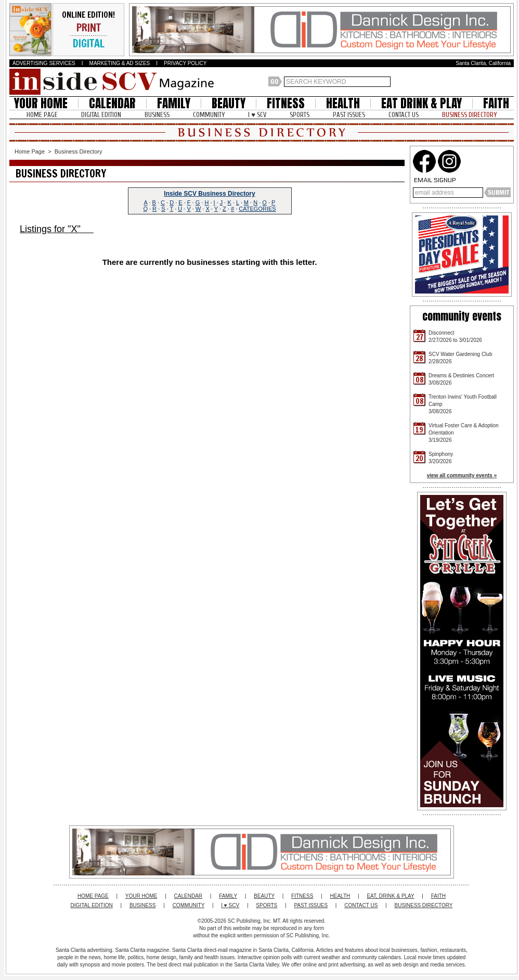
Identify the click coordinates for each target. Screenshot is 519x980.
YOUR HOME (41, 103)
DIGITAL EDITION (101, 115)
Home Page (30, 151)
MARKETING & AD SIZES (120, 63)
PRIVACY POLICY (185, 63)
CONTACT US (404, 115)
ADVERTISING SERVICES (44, 63)
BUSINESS (157, 115)
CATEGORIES (257, 209)
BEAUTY (229, 103)
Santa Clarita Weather (509, 82)
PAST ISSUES (349, 115)
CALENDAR (112, 103)
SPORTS (300, 115)
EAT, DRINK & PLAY (390, 896)
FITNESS (286, 103)
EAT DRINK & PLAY (421, 103)
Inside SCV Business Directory (209, 194)
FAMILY (174, 103)
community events (462, 316)
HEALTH (343, 103)
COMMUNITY (209, 115)
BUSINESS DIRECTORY (469, 115)
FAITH (496, 103)
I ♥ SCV (257, 115)
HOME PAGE (42, 115)
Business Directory (79, 151)
